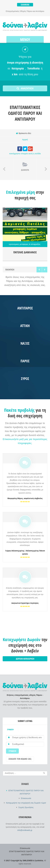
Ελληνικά (25, 5)
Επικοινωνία (26, 798)
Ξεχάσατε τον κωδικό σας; (20, 759)
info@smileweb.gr (25, 830)
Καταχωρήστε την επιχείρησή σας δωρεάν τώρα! (26, 803)
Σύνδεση (10, 729)
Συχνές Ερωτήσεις (26, 807)
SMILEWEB (28, 861)
